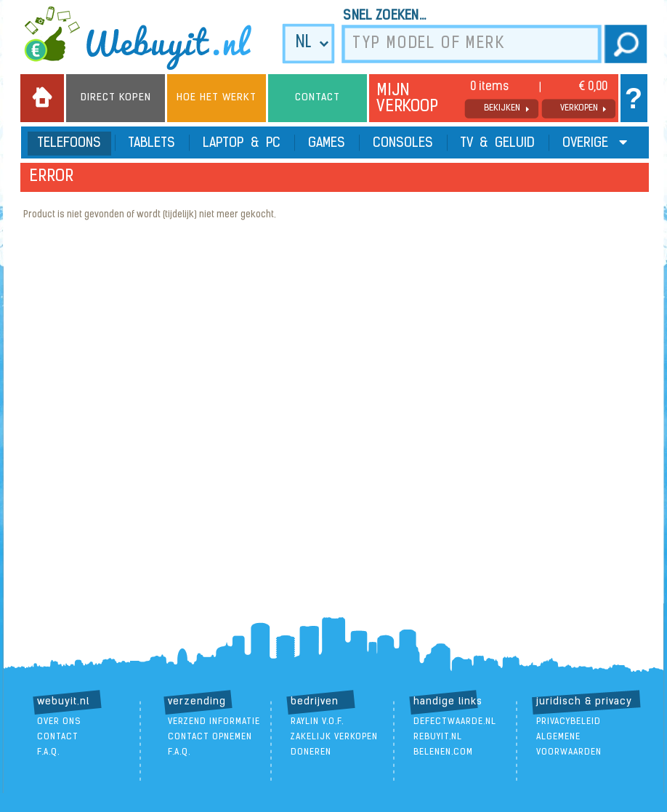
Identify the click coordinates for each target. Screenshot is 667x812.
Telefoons (69, 144)
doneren (311, 752)
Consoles (403, 144)
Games (327, 144)
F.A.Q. (48, 752)
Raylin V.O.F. (317, 722)
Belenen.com (443, 752)
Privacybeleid (569, 722)
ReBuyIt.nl (438, 737)
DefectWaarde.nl (455, 722)
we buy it (147, 38)
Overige (595, 143)
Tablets (152, 144)
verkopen (579, 108)
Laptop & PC (242, 144)
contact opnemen (210, 737)
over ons (59, 722)
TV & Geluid (498, 144)
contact (58, 737)
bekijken (502, 108)
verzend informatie (214, 722)
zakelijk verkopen (334, 737)
